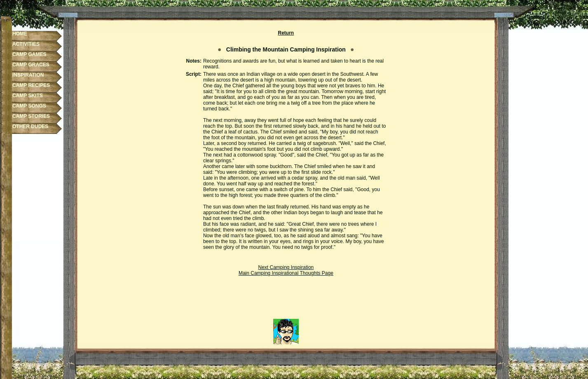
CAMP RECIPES (31, 85)
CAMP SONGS (29, 106)
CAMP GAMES (29, 54)
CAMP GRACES (31, 65)
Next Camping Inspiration (286, 267)
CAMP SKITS (28, 96)
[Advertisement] (286, 300)
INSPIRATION (28, 75)
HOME (20, 34)
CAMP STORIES (31, 116)
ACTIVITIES (26, 44)
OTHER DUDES (30, 126)
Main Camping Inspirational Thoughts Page (286, 273)
